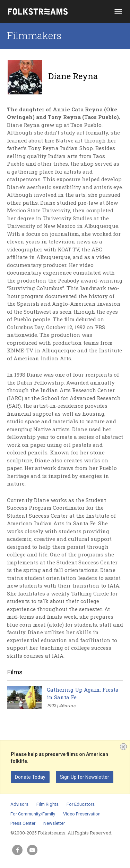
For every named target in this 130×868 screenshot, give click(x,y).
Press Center (23, 823)
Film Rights (47, 804)
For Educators (81, 804)
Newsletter (54, 823)
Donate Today (30, 777)
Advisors (19, 804)
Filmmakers (34, 35)
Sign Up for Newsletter (85, 777)
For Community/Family (33, 814)
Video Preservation (82, 814)
